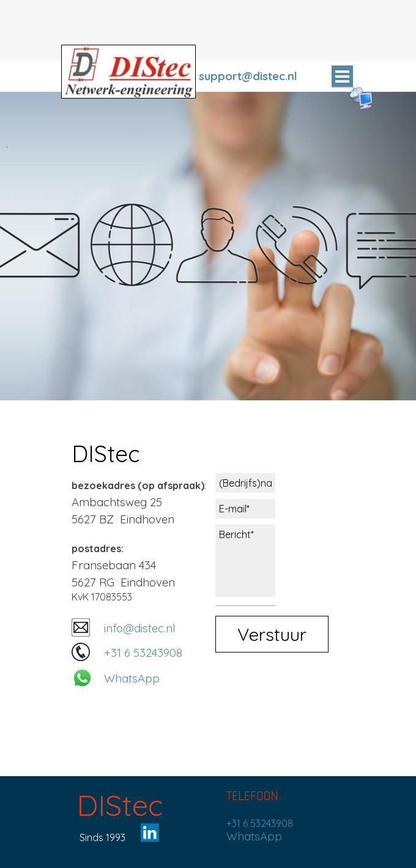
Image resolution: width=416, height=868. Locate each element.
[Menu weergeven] (342, 77)
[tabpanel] (263, 76)
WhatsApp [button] (132, 678)
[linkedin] (150, 832)
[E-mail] (245, 509)
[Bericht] (245, 561)
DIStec (120, 805)
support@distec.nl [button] (248, 76)
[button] (81, 628)
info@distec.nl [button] (140, 628)
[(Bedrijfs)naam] (245, 483)
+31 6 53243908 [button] (143, 653)
